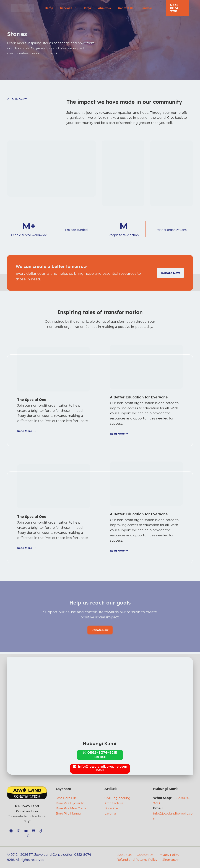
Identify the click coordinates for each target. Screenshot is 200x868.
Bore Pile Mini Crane (72, 808)
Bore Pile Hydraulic (71, 803)
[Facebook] (11, 831)
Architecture (115, 803)
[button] (76, 7)
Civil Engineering (118, 798)
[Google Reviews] (28, 836)
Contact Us (144, 855)
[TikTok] (41, 831)
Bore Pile (112, 808)
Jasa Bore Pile (67, 798)
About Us (125, 855)
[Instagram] (19, 831)
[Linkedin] (33, 831)
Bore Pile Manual (69, 813)
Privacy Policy (167, 855)
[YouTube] (26, 831)
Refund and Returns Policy (138, 860)
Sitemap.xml (172, 860)
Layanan (111, 813)
